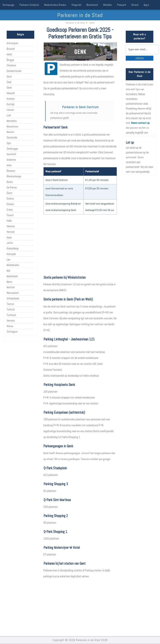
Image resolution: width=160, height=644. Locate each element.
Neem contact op (140, 123)
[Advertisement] (80, 245)
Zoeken (139, 58)
